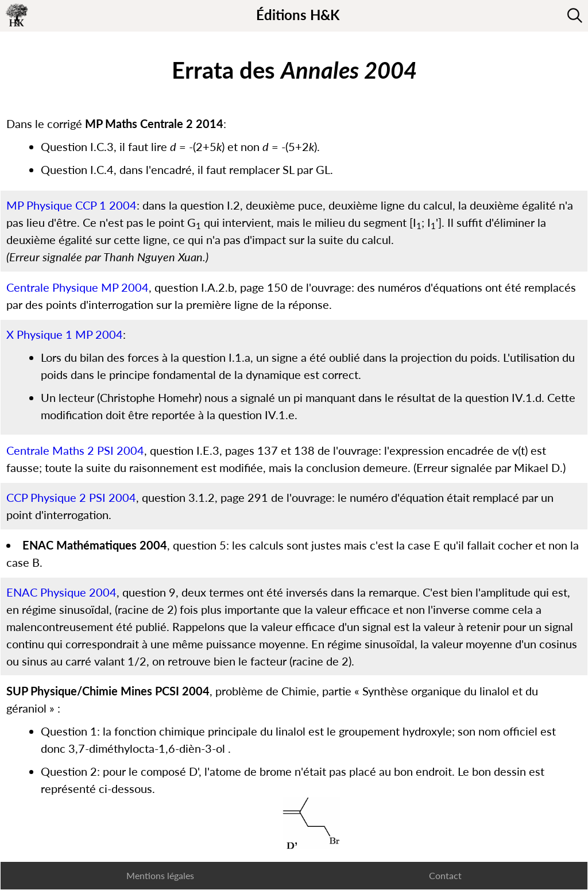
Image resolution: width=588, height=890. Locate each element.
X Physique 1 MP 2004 (65, 334)
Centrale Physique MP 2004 (78, 287)
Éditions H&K (298, 15)
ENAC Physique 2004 (61, 592)
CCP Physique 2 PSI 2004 (71, 497)
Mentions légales (160, 875)
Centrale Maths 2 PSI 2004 (75, 450)
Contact (445, 875)
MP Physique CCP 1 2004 (71, 205)
